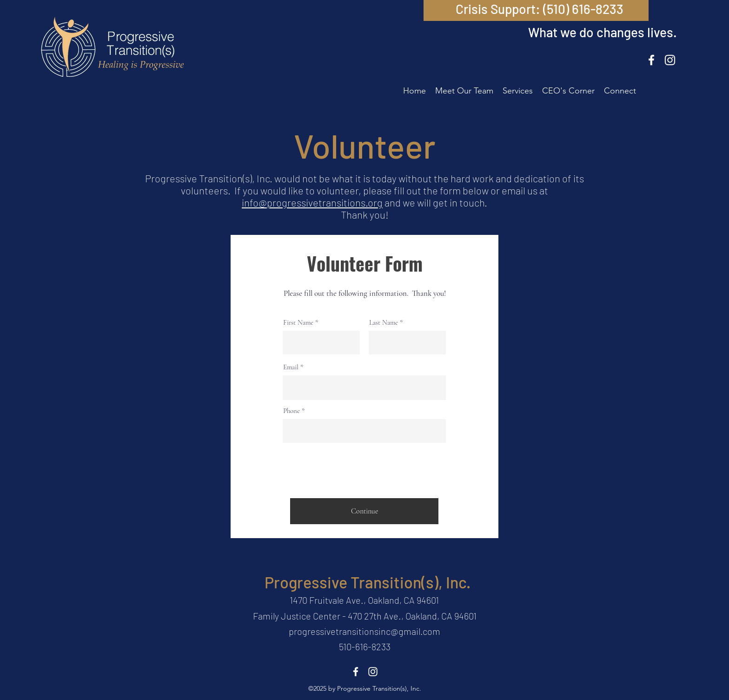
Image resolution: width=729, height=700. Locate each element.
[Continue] (364, 511)
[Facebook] (651, 60)
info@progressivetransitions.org (312, 202)
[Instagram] (670, 60)
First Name (298, 323)
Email (291, 367)
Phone (292, 411)
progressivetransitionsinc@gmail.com (364, 631)
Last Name (384, 323)
